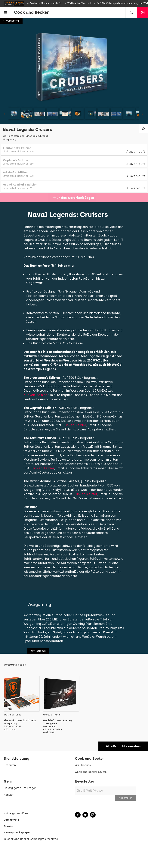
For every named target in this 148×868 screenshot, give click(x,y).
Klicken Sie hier (39, 399)
